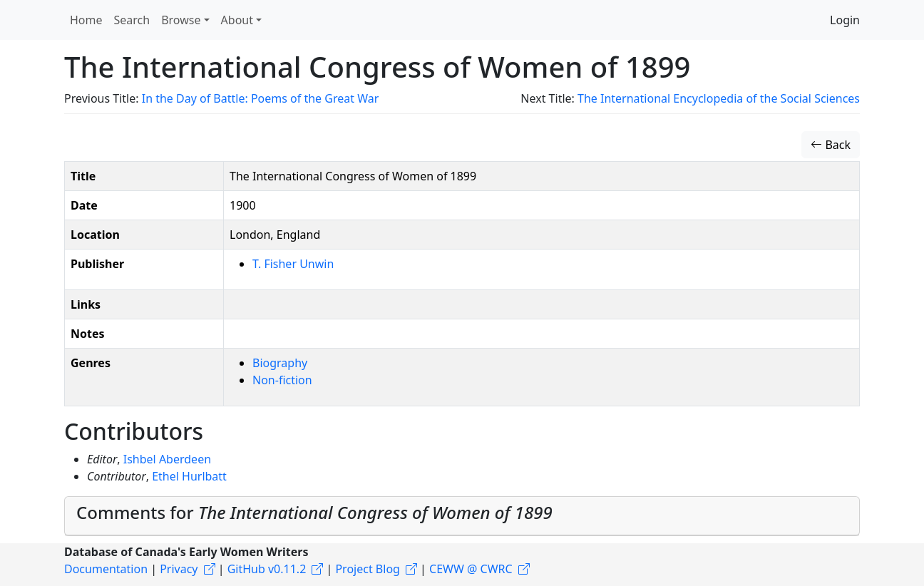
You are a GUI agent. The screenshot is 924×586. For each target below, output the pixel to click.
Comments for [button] (314, 512)
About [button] (237, 20)
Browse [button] (181, 20)
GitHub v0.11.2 (267, 569)
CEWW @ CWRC (471, 569)
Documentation (106, 569)
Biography (280, 363)
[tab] (462, 516)
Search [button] (132, 20)
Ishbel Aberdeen (167, 459)
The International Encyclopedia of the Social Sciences (719, 98)
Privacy (179, 569)
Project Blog (367, 569)
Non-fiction (282, 380)
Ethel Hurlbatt (189, 476)
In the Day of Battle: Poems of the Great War (261, 98)
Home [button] (86, 20)
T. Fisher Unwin (293, 264)
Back (831, 145)
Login (845, 20)
